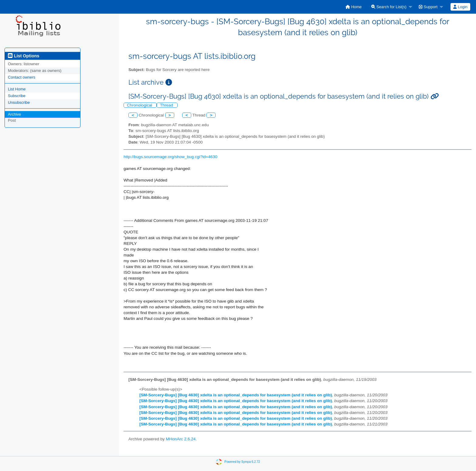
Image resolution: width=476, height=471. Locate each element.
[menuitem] (354, 7)
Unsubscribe (19, 102)
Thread (167, 105)
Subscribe (17, 96)
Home (354, 7)
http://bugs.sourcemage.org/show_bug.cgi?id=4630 (170, 157)
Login (460, 7)
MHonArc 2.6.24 (181, 439)
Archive (14, 114)
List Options (24, 56)
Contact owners (22, 77)
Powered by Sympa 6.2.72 (242, 462)
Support (428, 7)
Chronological (140, 105)
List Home (17, 89)
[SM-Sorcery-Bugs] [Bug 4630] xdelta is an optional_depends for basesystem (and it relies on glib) (236, 395)
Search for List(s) (389, 7)
